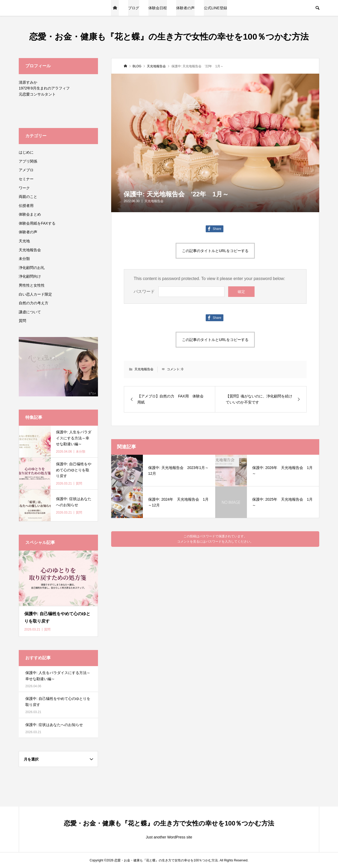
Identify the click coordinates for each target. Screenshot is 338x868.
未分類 (24, 259)
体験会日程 (158, 8)
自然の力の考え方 (34, 303)
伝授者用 (26, 206)
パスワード (144, 291)
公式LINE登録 (215, 8)
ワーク (24, 188)
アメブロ (26, 170)
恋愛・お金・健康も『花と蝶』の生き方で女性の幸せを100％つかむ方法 (169, 37)
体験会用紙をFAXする (37, 223)
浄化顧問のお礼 (32, 268)
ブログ (134, 8)
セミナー (26, 179)
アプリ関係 (28, 161)
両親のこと (28, 197)
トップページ (115, 8)
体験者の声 (185, 8)
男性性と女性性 (32, 285)
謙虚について (30, 312)
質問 (22, 321)
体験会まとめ (30, 214)
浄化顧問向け (30, 276)
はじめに (26, 152)
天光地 (24, 241)
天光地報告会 (154, 201)
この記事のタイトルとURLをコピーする (215, 251)
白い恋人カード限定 (35, 294)
